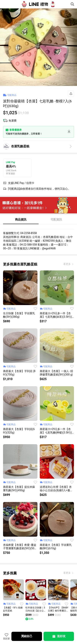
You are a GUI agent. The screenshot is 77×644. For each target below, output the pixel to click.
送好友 (59, 636)
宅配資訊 (56, 220)
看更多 (67, 264)
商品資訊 (21, 220)
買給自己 (27, 636)
